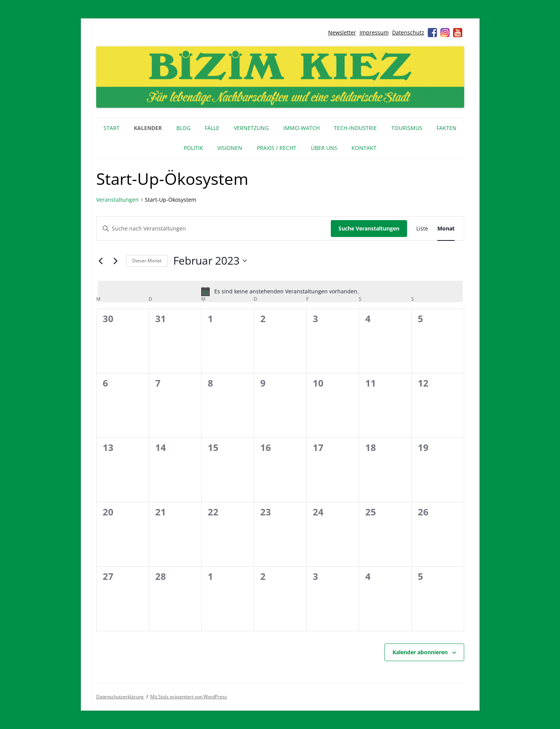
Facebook (432, 33)
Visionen (230, 148)
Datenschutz (408, 32)
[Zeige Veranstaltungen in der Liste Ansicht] (422, 229)
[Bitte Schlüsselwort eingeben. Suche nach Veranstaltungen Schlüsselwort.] (214, 229)
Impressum (374, 32)
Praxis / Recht (277, 148)
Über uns (324, 148)
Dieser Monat (147, 261)
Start (112, 128)
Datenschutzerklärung (120, 697)
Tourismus (407, 128)
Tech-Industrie (355, 128)
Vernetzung (251, 128)
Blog (183, 128)
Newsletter (342, 32)
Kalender (148, 128)
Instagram (445, 33)
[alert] (280, 291)
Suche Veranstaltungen (369, 228)
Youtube (458, 33)
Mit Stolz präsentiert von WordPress (189, 697)
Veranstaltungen (117, 200)
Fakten (447, 128)
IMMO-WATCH (301, 128)
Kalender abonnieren (420, 652)
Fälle (212, 128)
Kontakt (364, 148)
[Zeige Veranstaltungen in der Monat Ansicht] (446, 229)
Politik (193, 148)
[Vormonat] (101, 261)
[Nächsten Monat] (116, 261)
